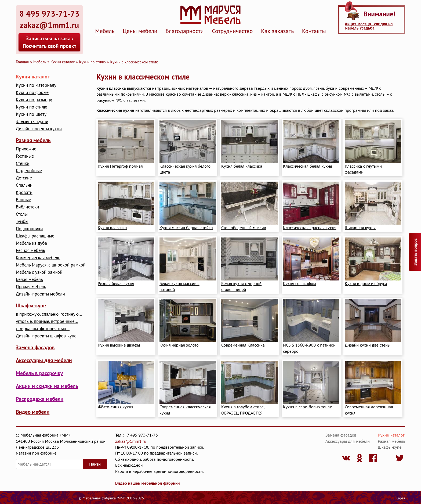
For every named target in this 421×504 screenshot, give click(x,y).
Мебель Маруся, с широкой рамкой (51, 265)
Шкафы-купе (31, 305)
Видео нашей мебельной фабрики (147, 483)
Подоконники (29, 229)
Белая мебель (29, 280)
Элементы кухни (32, 122)
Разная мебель (33, 140)
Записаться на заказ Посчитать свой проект (49, 42)
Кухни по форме (32, 93)
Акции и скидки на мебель (47, 386)
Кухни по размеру (34, 100)
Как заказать (277, 31)
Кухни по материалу (36, 85)
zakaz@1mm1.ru (131, 441)
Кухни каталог (62, 62)
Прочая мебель (31, 287)
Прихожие (26, 149)
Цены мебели (140, 31)
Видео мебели (33, 412)
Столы (22, 214)
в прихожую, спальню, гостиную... (49, 314)
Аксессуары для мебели (44, 360)
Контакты (314, 31)
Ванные (23, 200)
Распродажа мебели (40, 399)
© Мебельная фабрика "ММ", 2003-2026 (111, 498)
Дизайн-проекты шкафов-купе (46, 336)
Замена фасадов (35, 347)
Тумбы (22, 222)
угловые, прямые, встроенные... (47, 321)
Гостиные (25, 156)
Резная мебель (30, 251)
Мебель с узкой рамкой (39, 272)
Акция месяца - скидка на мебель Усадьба (369, 26)
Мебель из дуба (31, 243)
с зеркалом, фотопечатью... (43, 329)
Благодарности (185, 31)
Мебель (105, 31)
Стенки (23, 163)
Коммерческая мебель (38, 258)
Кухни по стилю (92, 62)
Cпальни (24, 185)
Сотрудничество (232, 31)
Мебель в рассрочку (39, 373)
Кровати (24, 192)
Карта (400, 498)
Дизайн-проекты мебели (40, 294)
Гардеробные (29, 171)
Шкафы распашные (35, 236)
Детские (24, 178)
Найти (95, 464)
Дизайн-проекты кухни (39, 129)
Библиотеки (28, 207)
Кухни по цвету (31, 114)
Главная (22, 62)
